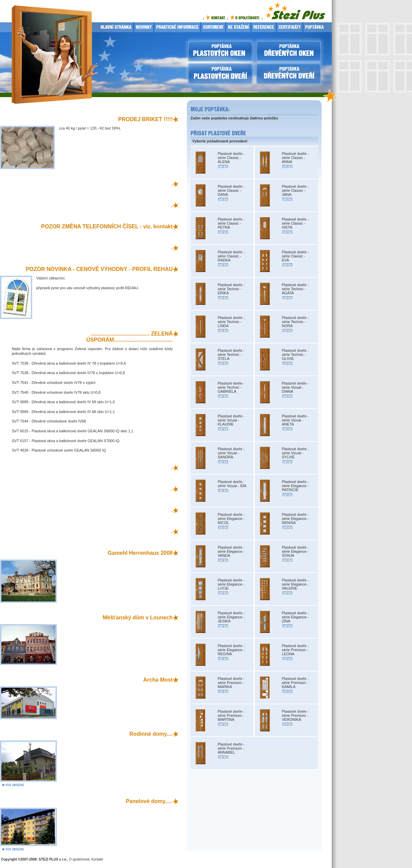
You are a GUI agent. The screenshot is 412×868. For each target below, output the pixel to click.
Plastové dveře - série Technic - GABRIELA (231, 387)
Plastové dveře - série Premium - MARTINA (231, 715)
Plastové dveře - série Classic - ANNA (295, 158)
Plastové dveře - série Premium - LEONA (295, 650)
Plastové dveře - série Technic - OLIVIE (295, 355)
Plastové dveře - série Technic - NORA (295, 322)
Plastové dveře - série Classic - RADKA (231, 256)
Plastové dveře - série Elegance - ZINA (296, 617)
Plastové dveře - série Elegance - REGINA (231, 650)
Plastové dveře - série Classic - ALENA (231, 158)
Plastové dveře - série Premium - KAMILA (295, 683)
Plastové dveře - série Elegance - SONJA (296, 551)
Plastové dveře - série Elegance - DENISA (296, 519)
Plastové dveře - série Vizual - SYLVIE (295, 453)
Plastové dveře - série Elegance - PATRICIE (296, 486)
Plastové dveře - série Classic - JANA (295, 190)
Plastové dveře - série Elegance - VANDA (231, 551)
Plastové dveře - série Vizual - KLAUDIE (231, 420)
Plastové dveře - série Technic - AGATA (295, 289)
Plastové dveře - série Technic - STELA (231, 355)
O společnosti (79, 859)
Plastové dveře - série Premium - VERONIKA (295, 715)
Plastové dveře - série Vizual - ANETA (295, 420)
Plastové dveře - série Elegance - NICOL (231, 519)
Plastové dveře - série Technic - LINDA (231, 322)
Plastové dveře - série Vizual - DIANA (295, 387)
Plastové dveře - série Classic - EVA (295, 256)
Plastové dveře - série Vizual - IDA (232, 484)
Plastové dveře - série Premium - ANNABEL (231, 748)
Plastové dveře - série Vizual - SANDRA (231, 453)
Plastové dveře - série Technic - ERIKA (231, 289)
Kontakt (97, 859)
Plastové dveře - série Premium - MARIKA (231, 683)
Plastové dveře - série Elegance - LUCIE (231, 584)
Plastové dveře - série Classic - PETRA (231, 223)
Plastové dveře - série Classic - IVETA (295, 223)
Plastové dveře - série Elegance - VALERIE (296, 584)
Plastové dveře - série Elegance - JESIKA (231, 617)
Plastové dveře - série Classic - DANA (231, 190)
